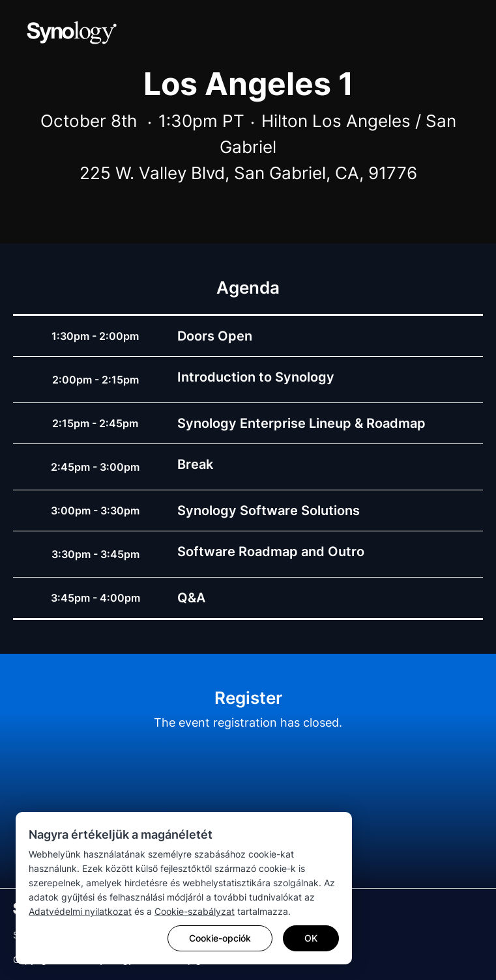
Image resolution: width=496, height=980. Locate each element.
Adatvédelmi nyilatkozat (80, 911)
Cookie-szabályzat (195, 911)
